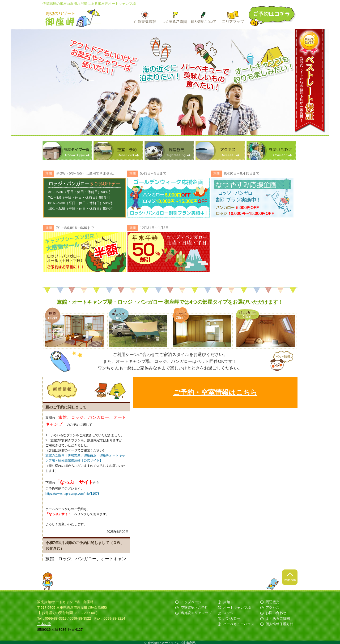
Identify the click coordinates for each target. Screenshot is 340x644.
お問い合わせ (271, 151)
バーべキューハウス (239, 624)
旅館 (227, 602)
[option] (170, 82)
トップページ (191, 602)
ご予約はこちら (273, 16)
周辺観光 (169, 151)
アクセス (220, 151)
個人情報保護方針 (279, 624)
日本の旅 (44, 624)
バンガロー (232, 618)
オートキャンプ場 (237, 608)
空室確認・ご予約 (194, 608)
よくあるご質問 (278, 618)
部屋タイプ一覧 (67, 151)
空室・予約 (118, 151)
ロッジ (228, 613)
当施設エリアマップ (196, 613)
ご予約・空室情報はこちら (215, 392)
